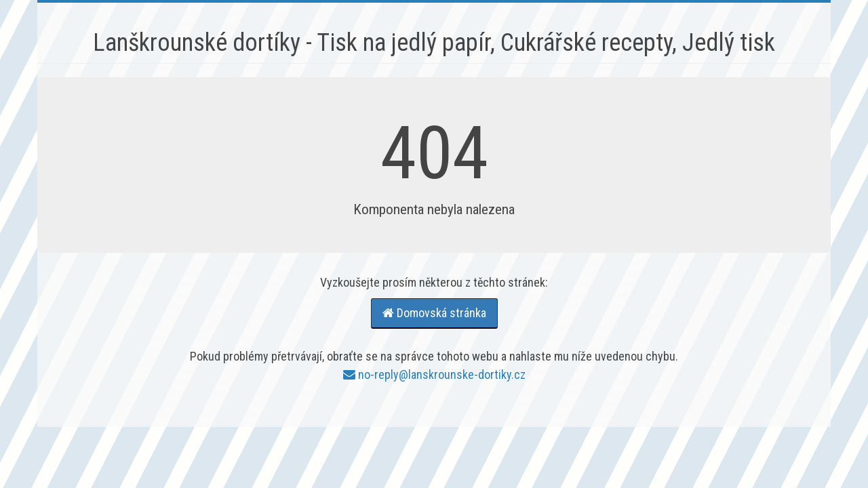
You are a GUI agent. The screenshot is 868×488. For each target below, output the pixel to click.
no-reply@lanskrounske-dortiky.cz (434, 374)
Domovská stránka (434, 313)
